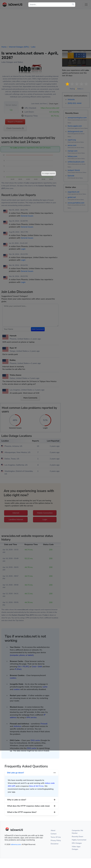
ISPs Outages (77, 843)
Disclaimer (55, 844)
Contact (54, 834)
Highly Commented (79, 840)
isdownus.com (16, 844)
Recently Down (78, 837)
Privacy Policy (56, 840)
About (53, 830)
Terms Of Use (56, 837)
